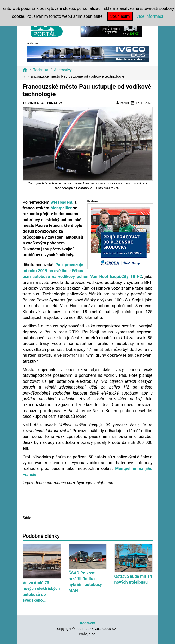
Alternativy (63, 70)
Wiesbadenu (62, 202)
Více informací (150, 16)
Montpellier (61, 208)
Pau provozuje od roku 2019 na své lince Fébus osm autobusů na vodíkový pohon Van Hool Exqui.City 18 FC (82, 271)
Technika (41, 70)
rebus (122, 103)
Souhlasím (120, 16)
